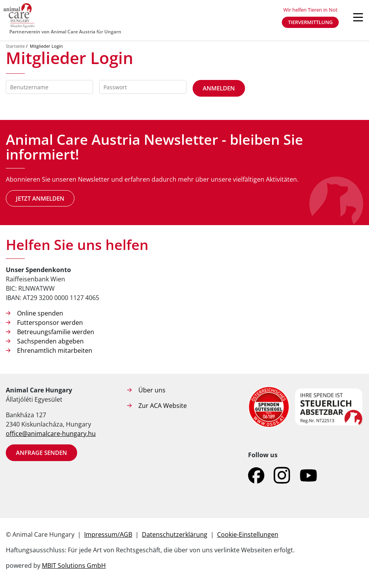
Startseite (15, 46)
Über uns (152, 390)
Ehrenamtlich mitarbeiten (55, 350)
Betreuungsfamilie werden (56, 332)
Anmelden (219, 88)
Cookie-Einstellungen (248, 534)
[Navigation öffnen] (358, 17)
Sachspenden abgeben (50, 341)
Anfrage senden (41, 453)
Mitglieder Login (46, 46)
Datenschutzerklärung (175, 534)
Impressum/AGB (108, 534)
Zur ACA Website (163, 406)
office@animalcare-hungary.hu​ (51, 434)
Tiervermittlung (310, 22)
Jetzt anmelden (40, 198)
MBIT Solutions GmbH (74, 565)
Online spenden (40, 313)
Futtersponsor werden (50, 323)
